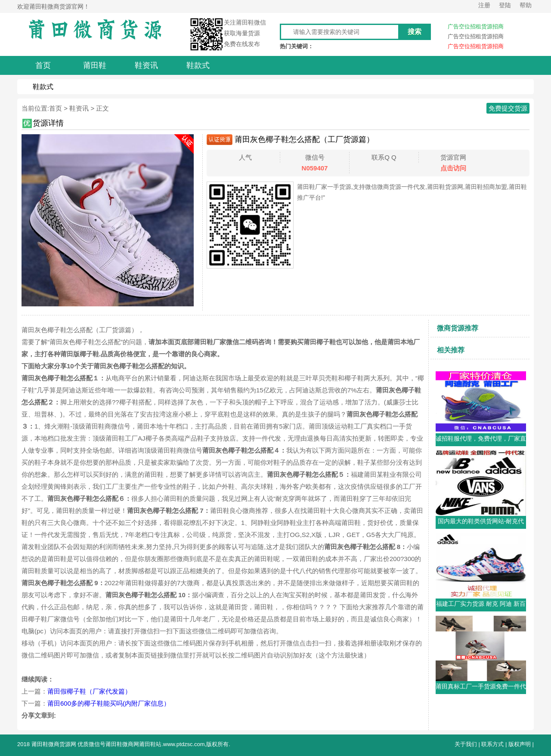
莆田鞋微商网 (122, 744)
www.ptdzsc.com (184, 744)
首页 (56, 108)
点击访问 (453, 168)
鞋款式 (43, 87)
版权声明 (520, 744)
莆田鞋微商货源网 (54, 744)
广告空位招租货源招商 (476, 26)
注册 (484, 5)
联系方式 (492, 744)
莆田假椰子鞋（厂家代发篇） (89, 691)
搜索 (415, 32)
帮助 (526, 5)
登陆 (505, 5)
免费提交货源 (508, 108)
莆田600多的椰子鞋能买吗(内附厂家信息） (109, 703)
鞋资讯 (79, 108)
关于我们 (466, 744)
